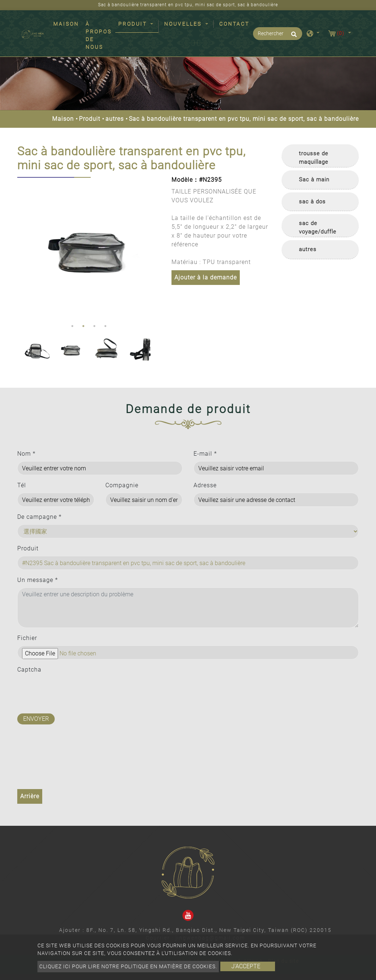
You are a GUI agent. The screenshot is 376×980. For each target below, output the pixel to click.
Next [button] (153, 249)
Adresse (205, 485)
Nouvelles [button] (184, 24)
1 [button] (72, 326)
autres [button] (308, 249)
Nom (26, 454)
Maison (68, 23)
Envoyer (36, 719)
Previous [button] (23, 249)
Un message (38, 580)
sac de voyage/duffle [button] (318, 227)
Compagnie (122, 485)
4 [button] (105, 326)
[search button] (293, 37)
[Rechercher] (278, 34)
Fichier (27, 638)
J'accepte (246, 966)
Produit (90, 119)
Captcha (29, 670)
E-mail (205, 454)
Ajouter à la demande (206, 277)
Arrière (30, 796)
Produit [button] (134, 24)
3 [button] (94, 326)
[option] (89, 249)
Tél (22, 485)
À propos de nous (99, 35)
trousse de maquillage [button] (314, 158)
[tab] (320, 156)
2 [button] (83, 326)
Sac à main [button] (314, 180)
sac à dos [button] (312, 202)
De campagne (39, 517)
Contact (234, 24)
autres (115, 119)
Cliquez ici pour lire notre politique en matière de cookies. (128, 966)
